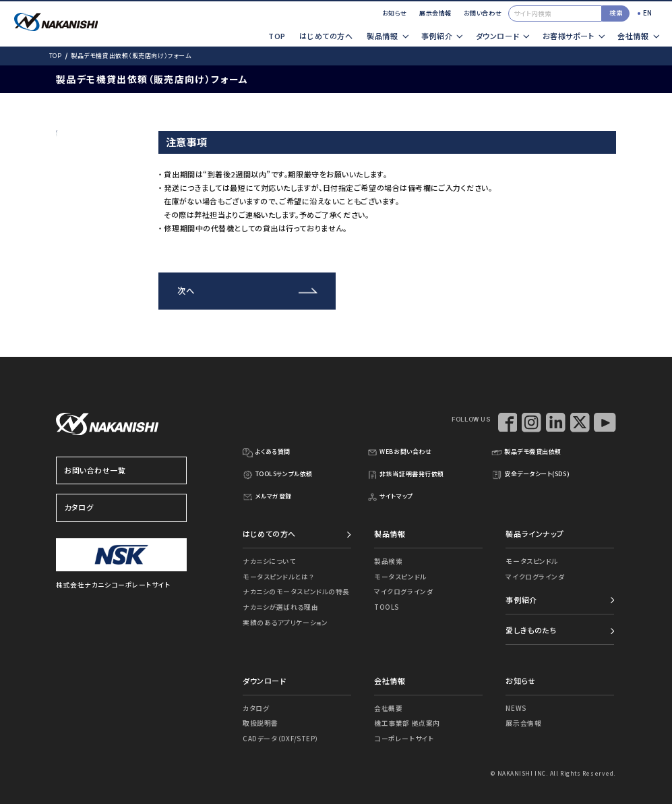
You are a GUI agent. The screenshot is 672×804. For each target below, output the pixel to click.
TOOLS (387, 607)
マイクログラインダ (403, 592)
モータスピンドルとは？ (278, 577)
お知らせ (395, 13)
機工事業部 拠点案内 (407, 723)
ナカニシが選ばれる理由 (280, 607)
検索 (616, 13)
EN (648, 13)
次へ (186, 291)
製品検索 (388, 561)
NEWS (516, 708)
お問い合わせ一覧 (121, 471)
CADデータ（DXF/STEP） (281, 739)
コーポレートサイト (404, 739)
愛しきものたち (531, 630)
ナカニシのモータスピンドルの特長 (296, 592)
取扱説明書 (261, 723)
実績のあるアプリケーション (285, 623)
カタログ (121, 508)
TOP (277, 36)
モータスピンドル (400, 577)
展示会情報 (435, 13)
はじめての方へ (326, 36)
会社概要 (388, 708)
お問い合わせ (483, 13)
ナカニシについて (269, 561)
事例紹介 (521, 600)
